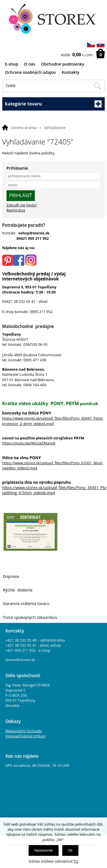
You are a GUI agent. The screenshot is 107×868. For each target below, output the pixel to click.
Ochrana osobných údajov (31, 72)
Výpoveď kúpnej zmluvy (25, 736)
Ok (70, 850)
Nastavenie (43, 850)
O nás (30, 64)
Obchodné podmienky (63, 64)
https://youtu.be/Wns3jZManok (29, 443)
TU (76, 861)
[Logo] (54, 19)
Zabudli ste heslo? (22, 205)
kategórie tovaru (54, 104)
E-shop (12, 64)
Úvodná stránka (24, 128)
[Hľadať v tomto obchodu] (97, 86)
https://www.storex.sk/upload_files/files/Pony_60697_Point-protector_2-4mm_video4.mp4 (53, 421)
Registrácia (16, 210)
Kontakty (70, 72)
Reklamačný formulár (24, 731)
